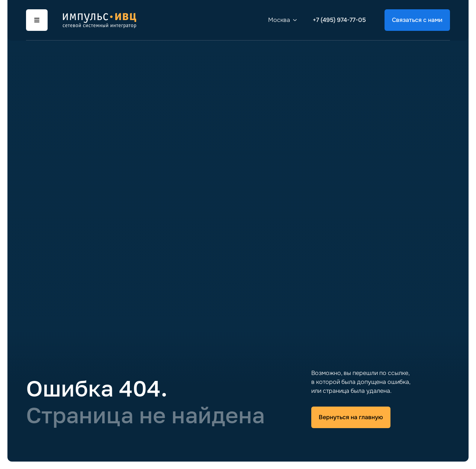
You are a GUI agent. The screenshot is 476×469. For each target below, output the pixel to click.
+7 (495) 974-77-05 (339, 20)
